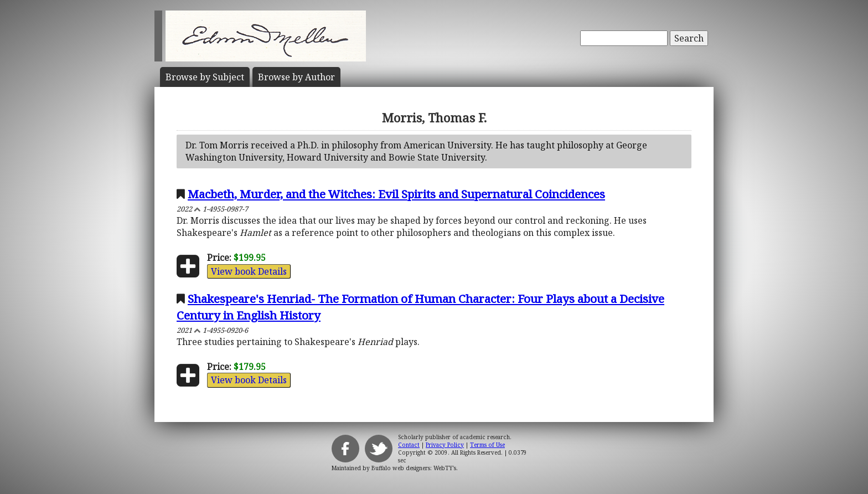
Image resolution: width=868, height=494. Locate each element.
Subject (205, 77)
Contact (409, 445)
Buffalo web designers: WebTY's (414, 468)
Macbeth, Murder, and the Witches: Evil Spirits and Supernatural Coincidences (396, 194)
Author (296, 77)
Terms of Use (487, 445)
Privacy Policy (445, 445)
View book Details (249, 271)
